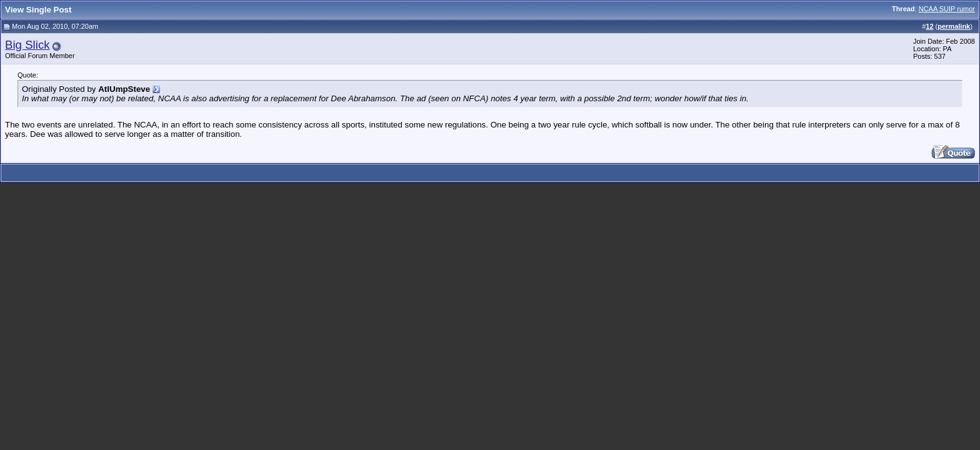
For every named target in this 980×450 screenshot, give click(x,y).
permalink (954, 26)
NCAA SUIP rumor (947, 9)
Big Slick (27, 45)
